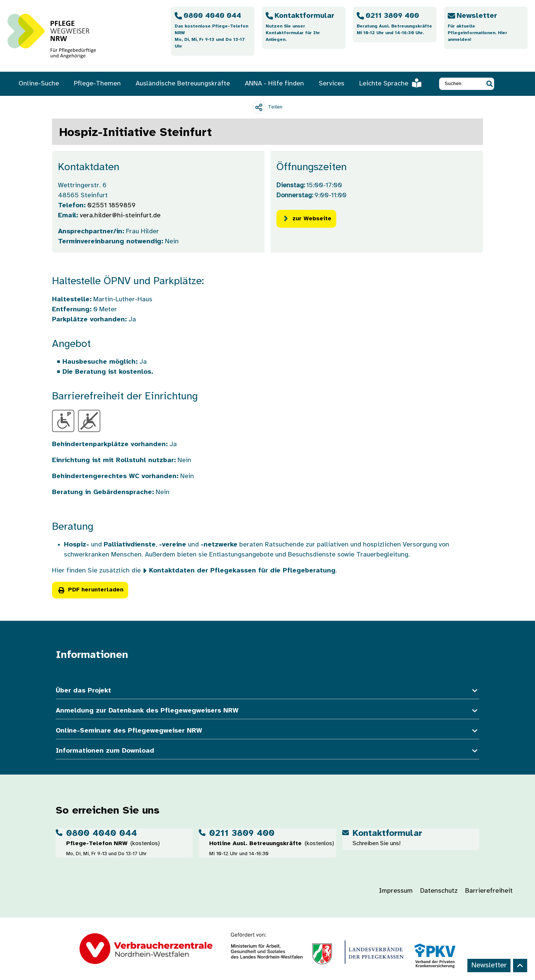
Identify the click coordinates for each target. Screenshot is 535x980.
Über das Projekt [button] (267, 691)
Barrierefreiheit (489, 891)
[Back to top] (520, 966)
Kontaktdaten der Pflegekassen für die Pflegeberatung (242, 571)
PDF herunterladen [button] (90, 590)
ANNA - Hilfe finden (274, 84)
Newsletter (489, 965)
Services (332, 84)
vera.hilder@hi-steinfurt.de (120, 216)
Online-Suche (39, 84)
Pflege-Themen (97, 84)
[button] (489, 84)
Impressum (396, 891)
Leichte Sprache (390, 84)
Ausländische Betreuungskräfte (183, 84)
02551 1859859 (111, 206)
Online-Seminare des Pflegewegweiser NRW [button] (267, 731)
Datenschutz (439, 891)
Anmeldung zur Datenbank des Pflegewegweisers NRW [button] (267, 711)
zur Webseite (306, 219)
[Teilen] (267, 107)
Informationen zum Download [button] (267, 751)
